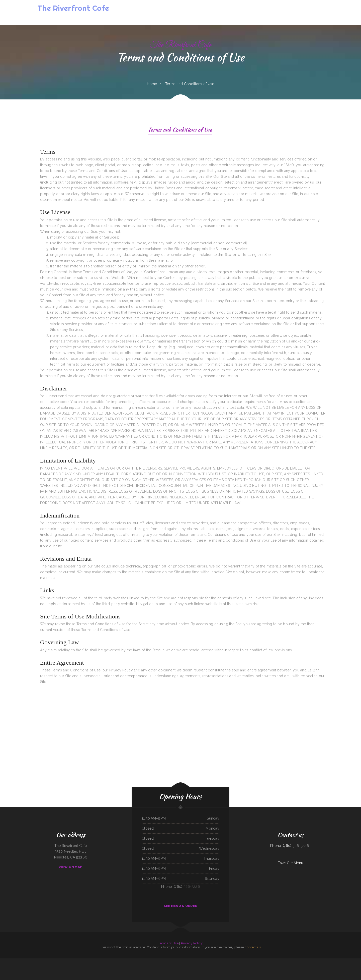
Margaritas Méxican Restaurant (131, 961)
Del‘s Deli (124, 961)
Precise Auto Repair (172, 961)
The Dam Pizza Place (209, 967)
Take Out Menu (290, 863)
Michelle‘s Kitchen (314, 961)
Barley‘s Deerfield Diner (283, 961)
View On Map (70, 867)
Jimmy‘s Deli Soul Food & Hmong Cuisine (220, 967)
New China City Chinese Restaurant (331, 961)
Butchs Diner (249, 961)
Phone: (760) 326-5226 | (290, 846)
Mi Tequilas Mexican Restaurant (95, 961)
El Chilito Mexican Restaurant (141, 961)
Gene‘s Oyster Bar (189, 961)
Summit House (199, 967)
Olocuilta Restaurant (243, 961)
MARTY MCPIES (353, 961)
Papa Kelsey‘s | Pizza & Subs (168, 967)
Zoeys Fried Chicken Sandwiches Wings (73, 961)
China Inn (204, 967)
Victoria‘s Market (149, 961)
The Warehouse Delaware (218, 961)
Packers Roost (211, 961)
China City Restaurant (196, 961)
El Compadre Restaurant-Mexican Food (36, 961)
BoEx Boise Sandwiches (165, 961)
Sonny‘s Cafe (277, 961)
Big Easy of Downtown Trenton (15, 961)
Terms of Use (168, 943)
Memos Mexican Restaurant (5, 961)
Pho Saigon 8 (323, 961)
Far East (153, 967)
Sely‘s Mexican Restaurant (159, 967)
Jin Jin (338, 961)
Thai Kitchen (225, 961)
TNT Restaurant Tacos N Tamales (61, 961)
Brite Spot (120, 961)
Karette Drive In (193, 967)
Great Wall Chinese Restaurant (261, 961)
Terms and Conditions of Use (180, 130)
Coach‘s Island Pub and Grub (204, 961)
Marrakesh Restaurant (52, 961)
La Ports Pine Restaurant (186, 967)
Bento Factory (178, 961)
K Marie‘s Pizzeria (299, 961)
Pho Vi (238, 961)
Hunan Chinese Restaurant (307, 961)
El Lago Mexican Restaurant (25, 961)
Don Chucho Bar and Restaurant (84, 961)
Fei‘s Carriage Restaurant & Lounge (345, 961)
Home (152, 84)
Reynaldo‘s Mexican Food (104, 961)
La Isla (319, 961)
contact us (253, 947)
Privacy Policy (192, 943)
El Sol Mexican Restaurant (177, 967)
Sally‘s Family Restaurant (292, 961)
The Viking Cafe (230, 961)
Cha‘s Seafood (254, 961)
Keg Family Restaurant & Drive (146, 967)
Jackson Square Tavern (270, 961)
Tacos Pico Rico (183, 961)
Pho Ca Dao (234, 961)
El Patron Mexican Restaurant (113, 961)
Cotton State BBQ (45, 961)
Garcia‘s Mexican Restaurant (157, 961)
